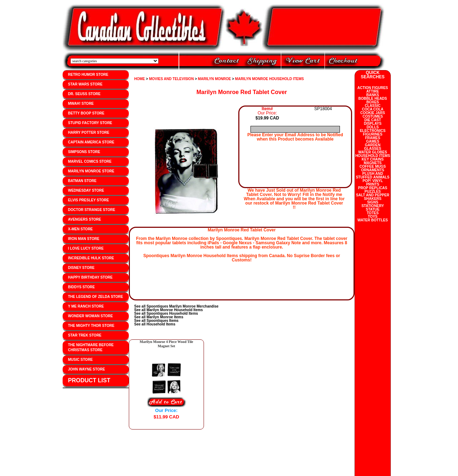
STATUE (373, 209)
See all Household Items (155, 324)
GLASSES (373, 149)
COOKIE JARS (373, 113)
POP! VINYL (373, 181)
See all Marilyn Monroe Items (159, 317)
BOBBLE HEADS (372, 99)
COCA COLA (372, 109)
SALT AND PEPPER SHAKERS (373, 197)
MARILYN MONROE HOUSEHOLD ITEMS (269, 79)
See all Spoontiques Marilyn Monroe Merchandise (176, 306)
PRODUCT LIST (89, 380)
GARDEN (373, 145)
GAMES (373, 141)
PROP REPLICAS (373, 188)
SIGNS (373, 202)
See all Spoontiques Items (156, 321)
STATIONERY (373, 206)
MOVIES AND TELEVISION (171, 79)
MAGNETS (373, 163)
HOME (140, 79)
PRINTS (373, 184)
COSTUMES (373, 116)
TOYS (373, 217)
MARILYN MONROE (214, 79)
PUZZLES (373, 192)
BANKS (373, 95)
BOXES (373, 102)
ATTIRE (373, 91)
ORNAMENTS (372, 170)
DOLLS (373, 127)
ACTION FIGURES (373, 88)
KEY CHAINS (373, 159)
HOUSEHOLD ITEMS (373, 156)
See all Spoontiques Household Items (166, 313)
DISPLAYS (373, 124)
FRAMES (372, 138)
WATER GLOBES (372, 152)
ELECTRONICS (373, 131)
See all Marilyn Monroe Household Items (169, 310)
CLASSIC (373, 106)
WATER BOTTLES (373, 220)
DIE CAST (373, 120)
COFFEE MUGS (373, 166)
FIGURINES (372, 134)
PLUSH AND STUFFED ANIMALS (372, 175)
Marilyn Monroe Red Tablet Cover (242, 92)
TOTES (373, 213)
